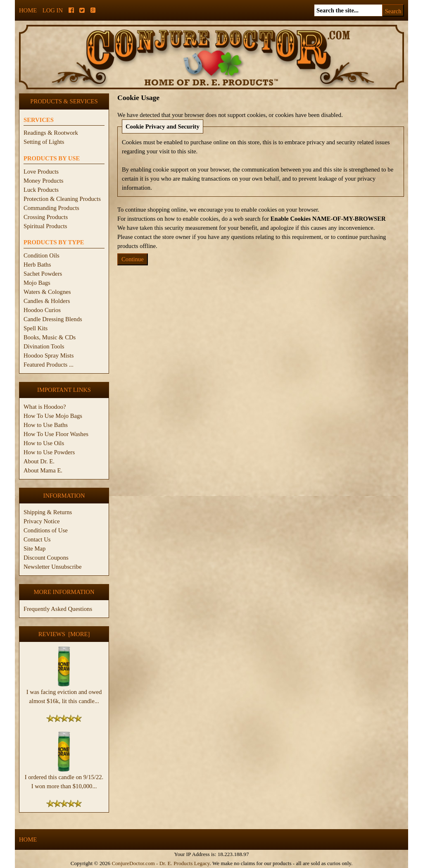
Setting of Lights (44, 142)
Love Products (41, 172)
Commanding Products (51, 208)
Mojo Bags (37, 283)
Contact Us (37, 539)
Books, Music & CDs (50, 337)
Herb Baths (37, 265)
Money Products (43, 181)
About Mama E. (43, 470)
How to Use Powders (49, 452)
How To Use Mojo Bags (53, 416)
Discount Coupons (46, 558)
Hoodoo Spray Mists (49, 355)
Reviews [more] (64, 634)
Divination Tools (44, 346)
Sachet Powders (43, 274)
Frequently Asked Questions (58, 609)
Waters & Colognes (47, 292)
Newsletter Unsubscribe (52, 567)
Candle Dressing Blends (53, 319)
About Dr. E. (39, 461)
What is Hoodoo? (45, 407)
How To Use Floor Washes (56, 434)
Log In (53, 10)
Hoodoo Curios (42, 310)
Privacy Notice (42, 521)
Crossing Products (46, 217)
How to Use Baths (46, 425)
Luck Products (41, 190)
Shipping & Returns (48, 512)
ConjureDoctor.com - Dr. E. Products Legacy (160, 863)
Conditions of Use (46, 530)
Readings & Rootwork (51, 133)
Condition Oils (42, 255)
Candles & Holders (47, 301)
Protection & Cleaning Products (62, 199)
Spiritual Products (45, 226)
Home (28, 10)
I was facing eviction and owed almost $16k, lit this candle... (64, 693)
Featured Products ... (49, 365)
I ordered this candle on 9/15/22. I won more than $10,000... (64, 778)
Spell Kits (36, 328)
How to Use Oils (44, 443)
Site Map (34, 548)
